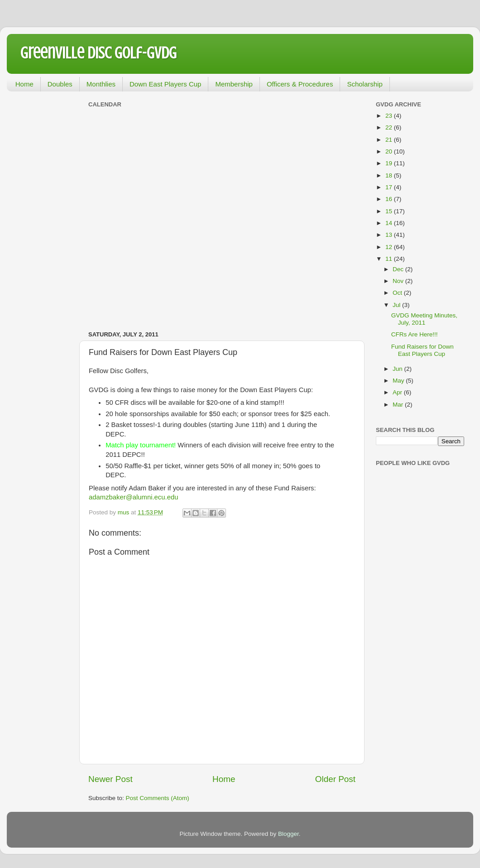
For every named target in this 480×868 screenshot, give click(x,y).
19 (390, 163)
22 (390, 127)
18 (390, 175)
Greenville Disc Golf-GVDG (98, 53)
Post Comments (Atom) (158, 798)
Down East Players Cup (165, 84)
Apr (398, 392)
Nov (399, 281)
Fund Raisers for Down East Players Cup (422, 350)
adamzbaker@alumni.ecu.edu (133, 497)
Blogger (288, 834)
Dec (399, 269)
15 (390, 211)
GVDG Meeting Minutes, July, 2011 (424, 319)
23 (390, 116)
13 (390, 235)
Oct (398, 293)
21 (390, 140)
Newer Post (110, 779)
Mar (399, 405)
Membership (234, 84)
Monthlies (101, 84)
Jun (398, 369)
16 (390, 199)
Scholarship (365, 84)
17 (390, 187)
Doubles (60, 84)
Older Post (335, 779)
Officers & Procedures (300, 84)
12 (390, 247)
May (399, 381)
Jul (397, 305)
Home (24, 84)
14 (390, 223)
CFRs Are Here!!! (415, 334)
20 (390, 151)
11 (390, 259)
